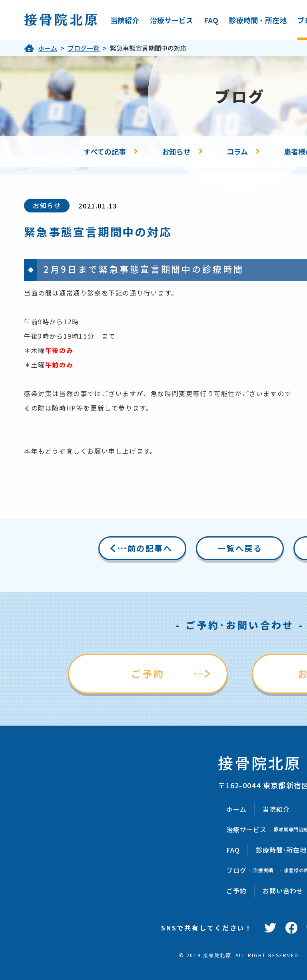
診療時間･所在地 (281, 850)
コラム (237, 151)
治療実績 (263, 870)
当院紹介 (125, 20)
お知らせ (176, 151)
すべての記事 (105, 151)
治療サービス (171, 20)
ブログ (236, 870)
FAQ (211, 20)
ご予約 (148, 674)
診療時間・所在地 (258, 20)
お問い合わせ (283, 891)
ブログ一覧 (84, 48)
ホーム (48, 48)
